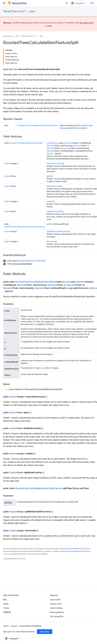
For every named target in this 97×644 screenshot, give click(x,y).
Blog (5, 600)
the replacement (87, 23)
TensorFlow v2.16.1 (14, 11)
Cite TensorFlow (57, 616)
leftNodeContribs (54, 186)
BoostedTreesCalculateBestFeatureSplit (76, 127)
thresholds (51, 241)
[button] (24, 261)
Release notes (56, 604)
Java (32, 11)
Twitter (6, 608)
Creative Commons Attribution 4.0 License (75, 549)
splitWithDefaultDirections (57, 231)
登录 (92, 3)
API (17, 36)
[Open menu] (4, 3)
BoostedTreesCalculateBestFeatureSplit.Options (38, 125)
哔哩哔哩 (7, 612)
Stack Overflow (56, 608)
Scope (55, 143)
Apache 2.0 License (42, 551)
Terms (6, 626)
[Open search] (67, 3)
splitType (50, 224)
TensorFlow (8, 36)
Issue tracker (55, 600)
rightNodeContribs (54, 211)
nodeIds (50, 201)
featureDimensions (55, 164)
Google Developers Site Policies (78, 551)
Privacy (14, 626)
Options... (50, 153)
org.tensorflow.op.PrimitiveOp (32, 261)
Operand (68, 143)
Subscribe (45, 632)
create (49, 143)
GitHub (6, 604)
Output (7, 164)
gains (49, 176)
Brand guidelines (57, 612)
